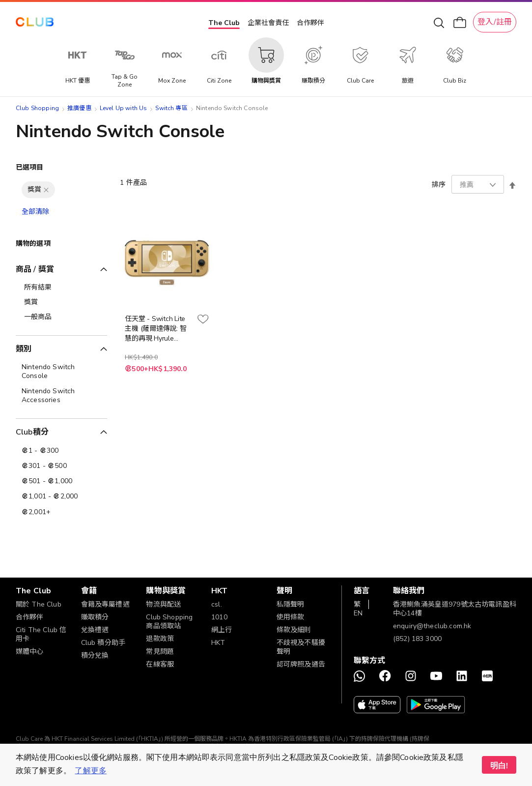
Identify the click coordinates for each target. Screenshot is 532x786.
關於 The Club (39, 604)
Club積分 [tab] (32, 432)
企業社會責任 (268, 23)
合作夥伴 (310, 23)
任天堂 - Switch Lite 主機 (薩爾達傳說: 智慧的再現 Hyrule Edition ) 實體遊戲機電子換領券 (158, 329)
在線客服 (160, 664)
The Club (224, 23)
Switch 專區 (171, 108)
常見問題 (160, 652)
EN (358, 613)
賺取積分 (95, 617)
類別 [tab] (24, 349)
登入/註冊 (495, 22)
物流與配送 (163, 604)
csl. (217, 604)
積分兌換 (95, 655)
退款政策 (160, 639)
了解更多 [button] (91, 771)
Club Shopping (37, 108)
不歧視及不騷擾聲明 (301, 647)
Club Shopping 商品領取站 (169, 622)
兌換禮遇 (95, 630)
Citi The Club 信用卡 (41, 634)
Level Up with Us (123, 108)
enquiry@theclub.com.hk (432, 626)
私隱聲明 (291, 604)
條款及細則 (294, 630)
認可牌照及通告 (301, 664)
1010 (219, 617)
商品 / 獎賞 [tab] (35, 269)
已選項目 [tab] (30, 167)
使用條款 (291, 617)
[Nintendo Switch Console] (61, 372)
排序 (439, 185)
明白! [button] (499, 766)
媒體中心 (30, 652)
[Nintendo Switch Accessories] (61, 396)
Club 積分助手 (103, 643)
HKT (218, 643)
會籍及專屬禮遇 (105, 604)
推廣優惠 (79, 108)
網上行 (222, 630)
